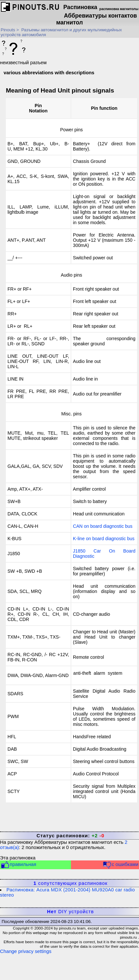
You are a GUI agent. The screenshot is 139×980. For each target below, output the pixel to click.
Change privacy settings (26, 951)
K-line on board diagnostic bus (104, 539)
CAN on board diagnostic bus (103, 526)
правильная (18, 865)
